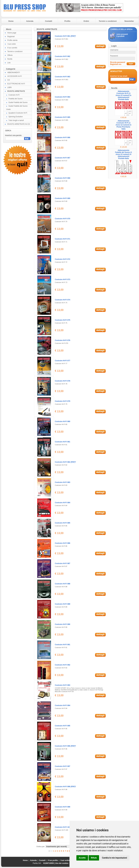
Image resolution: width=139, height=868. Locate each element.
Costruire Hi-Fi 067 (63, 158)
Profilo (67, 21)
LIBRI (9, 87)
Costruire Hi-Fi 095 (63, 726)
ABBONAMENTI (14, 73)
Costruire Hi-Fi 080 (63, 421)
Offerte (10, 55)
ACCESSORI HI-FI (15, 76)
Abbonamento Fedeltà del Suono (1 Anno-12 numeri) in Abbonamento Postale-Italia (123, 154)
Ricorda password (118, 62)
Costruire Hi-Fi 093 (63, 685)
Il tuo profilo (53, 860)
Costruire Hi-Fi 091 (63, 645)
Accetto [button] (82, 858)
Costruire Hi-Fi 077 (63, 361)
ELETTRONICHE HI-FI (16, 84)
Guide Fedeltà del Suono (18, 102)
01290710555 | (49, 863)
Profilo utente (12, 40)
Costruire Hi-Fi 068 (63, 178)
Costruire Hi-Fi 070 (63, 219)
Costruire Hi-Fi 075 (63, 320)
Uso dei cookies (62, 863)
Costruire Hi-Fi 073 (63, 280)
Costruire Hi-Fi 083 (63, 482)
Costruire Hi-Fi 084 (63, 503)
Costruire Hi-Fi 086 (63, 543)
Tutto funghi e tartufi (16, 120)
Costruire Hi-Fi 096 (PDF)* (65, 746)
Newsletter (129, 21)
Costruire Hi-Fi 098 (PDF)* (65, 787)
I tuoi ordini (12, 44)
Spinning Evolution (16, 117)
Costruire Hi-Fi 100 (63, 827)
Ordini (86, 21)
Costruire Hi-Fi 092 (63, 665)
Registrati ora (116, 64)
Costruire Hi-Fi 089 (63, 604)
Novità (10, 59)
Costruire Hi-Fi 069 (63, 198)
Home (11, 21)
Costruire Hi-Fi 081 (63, 442)
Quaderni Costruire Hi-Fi (18, 113)
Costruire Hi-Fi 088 (63, 584)
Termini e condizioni (108, 21)
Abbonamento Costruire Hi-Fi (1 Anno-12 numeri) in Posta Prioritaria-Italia (123, 125)
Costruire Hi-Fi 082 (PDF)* (65, 462)
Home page (12, 33)
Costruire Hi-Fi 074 (63, 300)
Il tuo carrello (12, 48)
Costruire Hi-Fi (14, 95)
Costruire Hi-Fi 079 (63, 401)
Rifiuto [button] (94, 858)
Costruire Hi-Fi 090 (63, 624)
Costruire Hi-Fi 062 (63, 56)
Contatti (49, 21)
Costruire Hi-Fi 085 (63, 523)
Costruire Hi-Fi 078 (63, 381)
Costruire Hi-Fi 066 (63, 138)
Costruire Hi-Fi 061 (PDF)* (65, 36)
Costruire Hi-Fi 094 (63, 705)
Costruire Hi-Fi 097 (63, 766)
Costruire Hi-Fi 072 (63, 259)
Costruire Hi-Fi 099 (63, 807)
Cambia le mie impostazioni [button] (114, 858)
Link (9, 63)
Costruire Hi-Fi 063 (63, 77)
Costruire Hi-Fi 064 (63, 97)
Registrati (11, 37)
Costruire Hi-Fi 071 (63, 239)
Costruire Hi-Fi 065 (63, 117)
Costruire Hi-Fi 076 (63, 340)
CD (9, 80)
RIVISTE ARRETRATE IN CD (19, 124)
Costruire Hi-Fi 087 (63, 563)
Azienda (30, 21)
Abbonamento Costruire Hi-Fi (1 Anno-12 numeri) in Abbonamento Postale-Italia (123, 95)
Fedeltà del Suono (15, 99)
